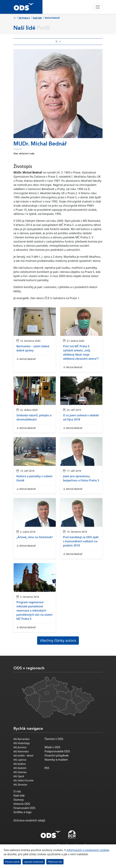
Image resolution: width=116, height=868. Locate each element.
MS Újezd (19, 776)
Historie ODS (22, 804)
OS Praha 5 (24, 18)
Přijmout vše (55, 862)
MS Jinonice (20, 747)
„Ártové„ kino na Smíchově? (35, 537)
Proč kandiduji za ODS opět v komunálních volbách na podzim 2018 (81, 541)
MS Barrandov (21, 739)
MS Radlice (20, 764)
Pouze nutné (12, 862)
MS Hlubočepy (22, 743)
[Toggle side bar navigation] (58, 42)
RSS (47, 768)
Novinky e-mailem (56, 760)
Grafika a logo (23, 812)
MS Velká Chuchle (23, 780)
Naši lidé (37, 18)
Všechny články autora (58, 640)
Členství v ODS (54, 739)
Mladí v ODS (52, 747)
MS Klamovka (21, 751)
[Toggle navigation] (98, 7)
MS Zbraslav (20, 785)
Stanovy (19, 800)
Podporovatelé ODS (57, 751)
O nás (17, 791)
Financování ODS (24, 808)
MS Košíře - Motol (23, 756)
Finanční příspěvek (57, 755)
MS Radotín (20, 768)
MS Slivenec (20, 772)
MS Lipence (20, 760)
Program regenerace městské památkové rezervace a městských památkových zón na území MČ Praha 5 (34, 610)
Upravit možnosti (34, 862)
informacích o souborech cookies (88, 850)
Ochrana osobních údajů (29, 820)
